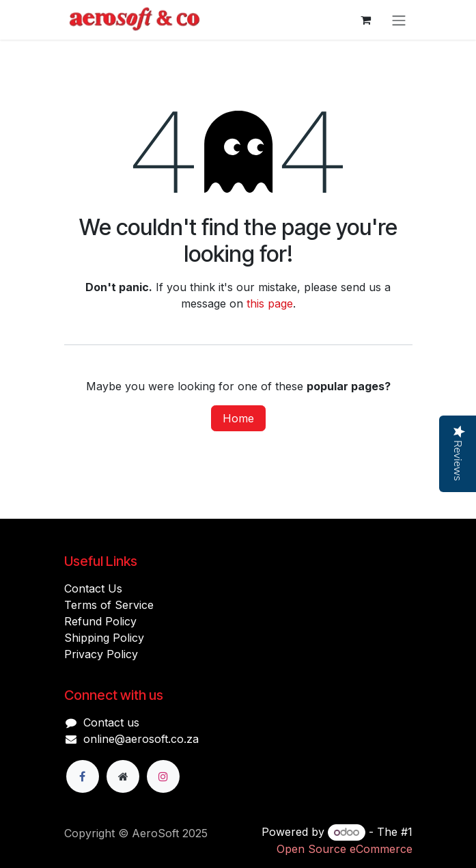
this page (270, 303)
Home (238, 418)
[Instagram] (163, 776)
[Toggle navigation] (399, 20)
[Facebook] (83, 776)
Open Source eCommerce (345, 849)
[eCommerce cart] (366, 20)
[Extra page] (123, 776)
